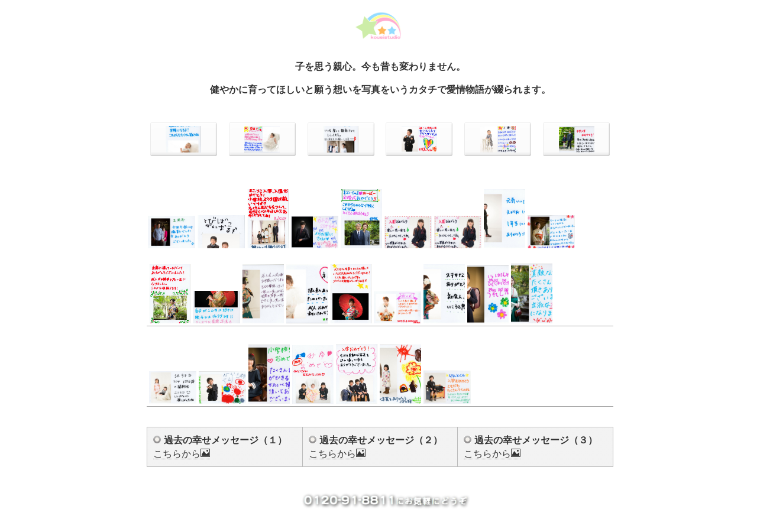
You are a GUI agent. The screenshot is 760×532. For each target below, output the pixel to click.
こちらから (182, 454)
